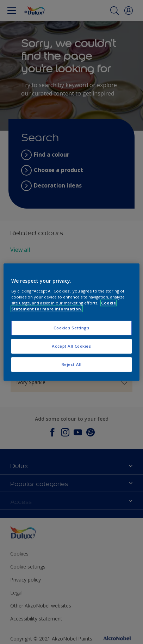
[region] (71, 322)
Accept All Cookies (71, 346)
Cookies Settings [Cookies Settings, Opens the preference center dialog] (71, 328)
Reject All (72, 364)
